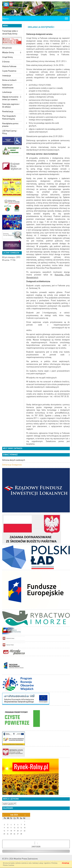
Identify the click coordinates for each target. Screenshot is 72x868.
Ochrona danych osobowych (14, 460)
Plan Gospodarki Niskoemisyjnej (9, 117)
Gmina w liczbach (9, 80)
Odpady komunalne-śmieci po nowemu (11, 98)
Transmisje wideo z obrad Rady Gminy (10, 32)
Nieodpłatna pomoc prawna (10, 125)
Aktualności (7, 48)
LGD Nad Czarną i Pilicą (10, 132)
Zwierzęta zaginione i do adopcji (11, 106)
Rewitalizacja (8, 111)
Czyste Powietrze (9, 71)
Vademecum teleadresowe (8, 86)
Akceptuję (65, 863)
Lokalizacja (7, 92)
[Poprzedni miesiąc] (3, 815)
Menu (6, 18)
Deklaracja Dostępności (12, 465)
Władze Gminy (8, 52)
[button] (20, 53)
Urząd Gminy (7, 57)
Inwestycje (7, 76)
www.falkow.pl (32, 57)
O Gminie (6, 62)
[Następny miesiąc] (25, 815)
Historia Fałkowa (9, 66)
